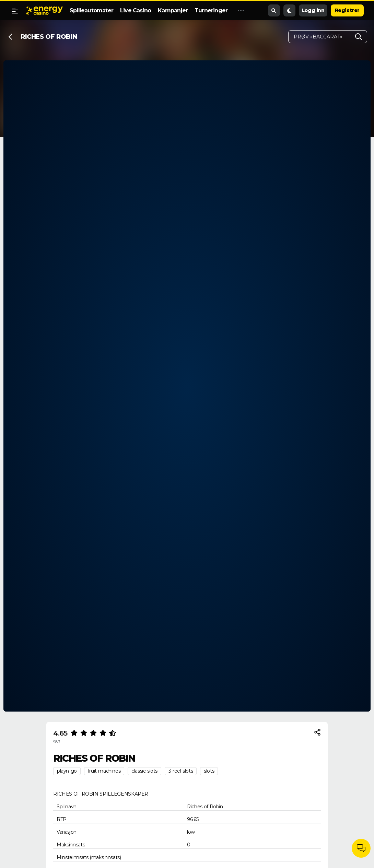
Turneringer (211, 10)
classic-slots (144, 771)
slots (209, 771)
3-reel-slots (181, 771)
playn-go (67, 771)
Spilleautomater (91, 10)
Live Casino (136, 10)
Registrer (347, 10)
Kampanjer (173, 10)
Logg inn (313, 10)
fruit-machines (104, 771)
